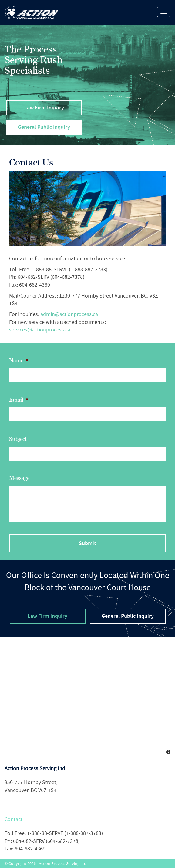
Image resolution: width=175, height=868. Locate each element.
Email (19, 400)
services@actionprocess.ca (40, 330)
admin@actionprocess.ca (69, 314)
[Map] (87, 698)
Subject (18, 439)
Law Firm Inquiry (44, 108)
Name (19, 361)
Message (19, 478)
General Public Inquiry (44, 127)
